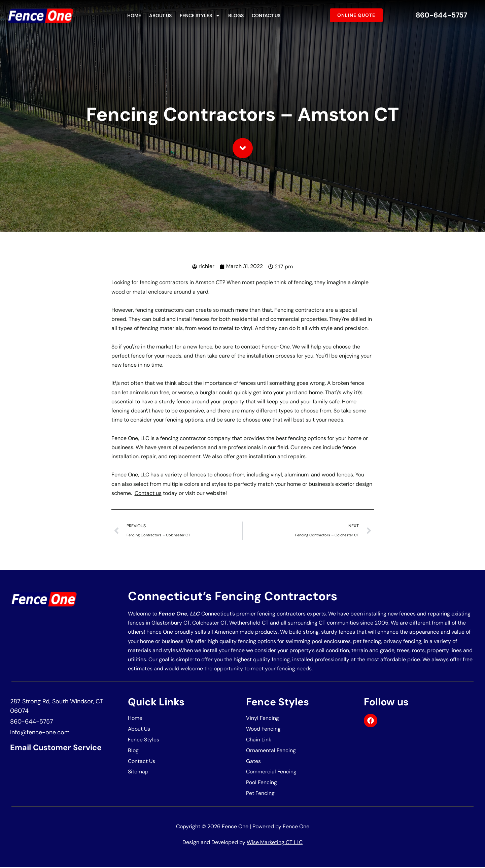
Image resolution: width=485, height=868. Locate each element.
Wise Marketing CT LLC (275, 843)
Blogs (236, 15)
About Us (160, 15)
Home (134, 15)
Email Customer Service (58, 748)
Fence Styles (200, 15)
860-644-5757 (441, 15)
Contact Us (266, 15)
